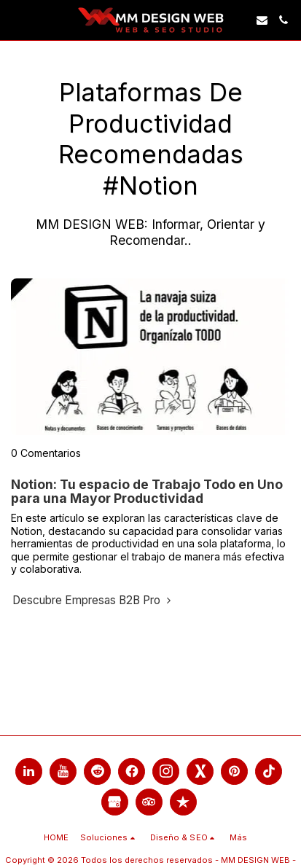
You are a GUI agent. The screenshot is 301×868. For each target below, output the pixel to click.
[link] (16, 20)
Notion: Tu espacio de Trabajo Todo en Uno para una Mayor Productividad (147, 492)
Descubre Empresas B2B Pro (93, 600)
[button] (262, 20)
